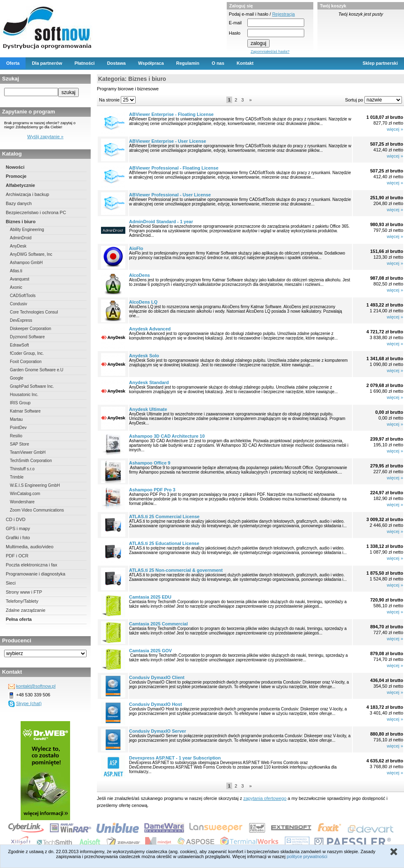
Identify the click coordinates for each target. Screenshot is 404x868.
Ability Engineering (27, 230)
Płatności (85, 63)
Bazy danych (19, 203)
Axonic (16, 287)
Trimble (17, 477)
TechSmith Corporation (31, 461)
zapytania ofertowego (265, 798)
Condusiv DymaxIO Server (157, 731)
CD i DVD (16, 519)
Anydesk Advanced (150, 329)
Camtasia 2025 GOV (150, 651)
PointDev (18, 428)
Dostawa (116, 63)
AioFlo (136, 248)
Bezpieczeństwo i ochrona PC (36, 212)
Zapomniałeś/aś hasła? (270, 52)
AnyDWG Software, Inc (31, 254)
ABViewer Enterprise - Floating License (171, 114)
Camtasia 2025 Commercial (158, 624)
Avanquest (20, 279)
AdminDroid (21, 238)
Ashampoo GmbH (26, 263)
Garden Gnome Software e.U (37, 370)
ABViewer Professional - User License (170, 195)
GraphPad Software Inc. (32, 386)
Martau (16, 419)
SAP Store (20, 444)
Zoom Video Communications (37, 510)
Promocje (16, 176)
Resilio (16, 436)
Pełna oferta (19, 619)
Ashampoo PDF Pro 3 (152, 490)
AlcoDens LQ (143, 302)
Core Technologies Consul (34, 312)
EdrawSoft (19, 345)
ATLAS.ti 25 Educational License (164, 543)
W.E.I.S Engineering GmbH (35, 485)
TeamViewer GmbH (28, 452)
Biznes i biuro (21, 222)
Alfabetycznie (20, 185)
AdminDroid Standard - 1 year (161, 222)
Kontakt (245, 63)
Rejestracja (283, 14)
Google (16, 378)
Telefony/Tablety (22, 601)
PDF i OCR (17, 556)
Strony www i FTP (24, 592)
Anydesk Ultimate (148, 409)
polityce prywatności (307, 856)
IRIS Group (20, 403)
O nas (218, 63)
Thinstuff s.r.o (22, 469)
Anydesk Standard (149, 382)
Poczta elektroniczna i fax (32, 565)
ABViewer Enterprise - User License (168, 141)
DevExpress (21, 320)
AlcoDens (140, 275)
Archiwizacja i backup (27, 194)
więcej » (395, 129)
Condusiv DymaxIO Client (157, 677)
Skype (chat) (29, 703)
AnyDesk (18, 246)
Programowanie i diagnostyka (35, 574)
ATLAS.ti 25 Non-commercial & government (176, 570)
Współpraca (151, 63)
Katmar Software (25, 411)
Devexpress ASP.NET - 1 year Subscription (175, 758)
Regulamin (188, 63)
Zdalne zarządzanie (26, 610)
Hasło (235, 33)
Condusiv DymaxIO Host (155, 704)
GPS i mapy (18, 528)
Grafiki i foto (18, 538)
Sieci (11, 583)
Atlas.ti (16, 271)
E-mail (235, 23)
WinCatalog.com (25, 494)
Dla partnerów (47, 63)
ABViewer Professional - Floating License (174, 168)
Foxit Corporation (26, 362)
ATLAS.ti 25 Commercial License (164, 517)
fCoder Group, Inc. (27, 353)
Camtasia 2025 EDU (150, 597)
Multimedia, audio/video (30, 547)
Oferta (13, 63)
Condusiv (19, 304)
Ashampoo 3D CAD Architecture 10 (167, 436)
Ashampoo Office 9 (150, 463)
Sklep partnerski (380, 63)
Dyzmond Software (27, 337)
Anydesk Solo (144, 356)
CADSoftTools (23, 296)
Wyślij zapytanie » (45, 137)
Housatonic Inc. (24, 395)
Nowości (15, 167)
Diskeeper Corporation (31, 329)
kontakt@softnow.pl (36, 686)
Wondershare (22, 502)
